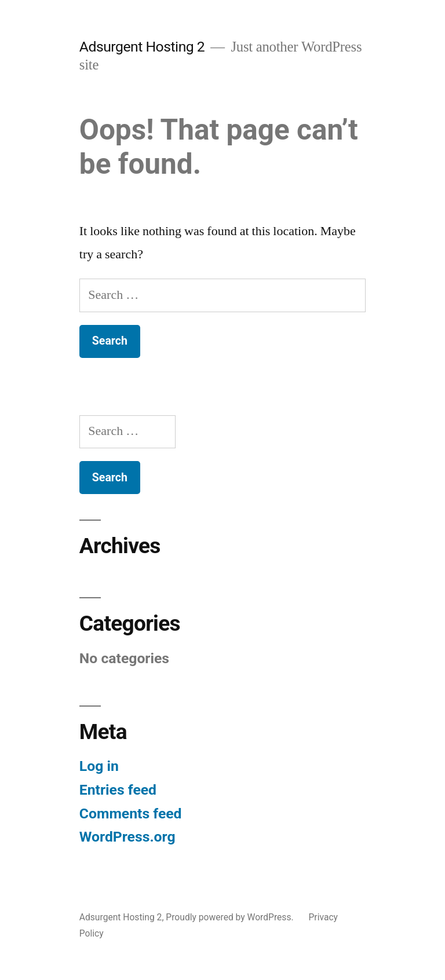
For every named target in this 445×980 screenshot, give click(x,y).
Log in (99, 766)
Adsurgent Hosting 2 (142, 47)
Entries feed (118, 790)
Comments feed (131, 813)
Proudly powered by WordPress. (231, 917)
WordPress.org (127, 837)
